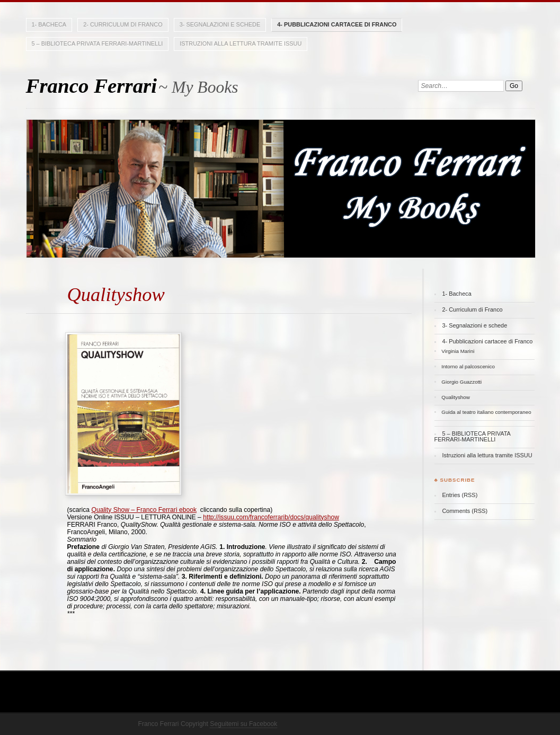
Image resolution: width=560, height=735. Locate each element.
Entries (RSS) (460, 495)
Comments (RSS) (465, 511)
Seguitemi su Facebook (243, 724)
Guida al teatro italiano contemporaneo (486, 412)
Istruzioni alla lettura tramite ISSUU (241, 43)
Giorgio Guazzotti (461, 382)
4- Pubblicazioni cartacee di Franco (337, 24)
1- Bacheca (49, 24)
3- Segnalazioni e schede (220, 24)
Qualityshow (456, 397)
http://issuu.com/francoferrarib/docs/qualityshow (271, 517)
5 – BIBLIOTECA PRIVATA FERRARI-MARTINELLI (97, 43)
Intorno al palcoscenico (468, 366)
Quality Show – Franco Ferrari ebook (144, 510)
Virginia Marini (458, 351)
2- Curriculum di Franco (123, 24)
